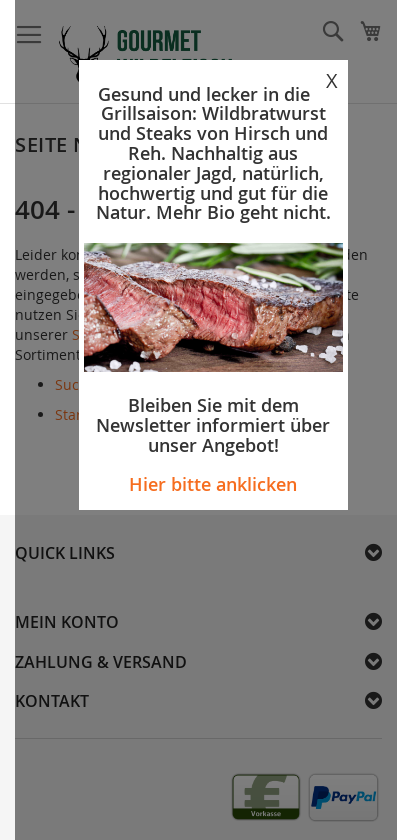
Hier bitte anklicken (213, 484)
